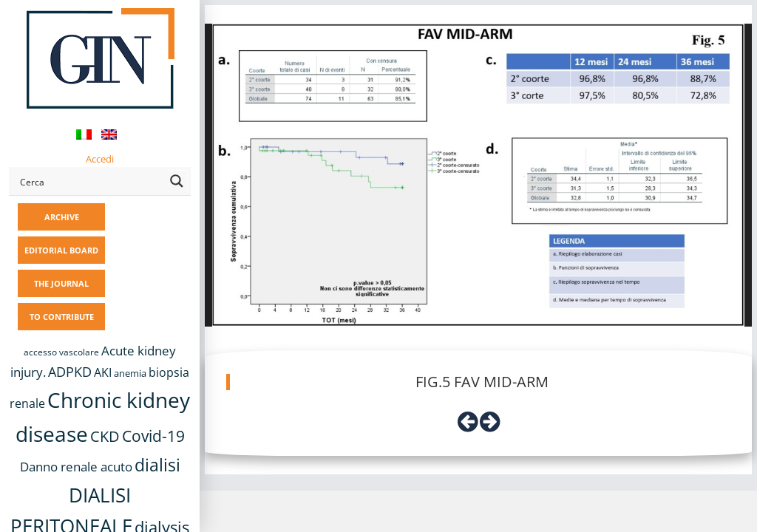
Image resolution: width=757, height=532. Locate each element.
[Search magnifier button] (177, 181)
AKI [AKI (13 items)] (103, 372)
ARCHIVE (62, 217)
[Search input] (90, 181)
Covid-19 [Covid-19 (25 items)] (153, 436)
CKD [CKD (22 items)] (105, 436)
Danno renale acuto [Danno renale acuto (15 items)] (76, 467)
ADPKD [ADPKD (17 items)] (70, 372)
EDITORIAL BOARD (61, 250)
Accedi (100, 159)
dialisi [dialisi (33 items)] (157, 465)
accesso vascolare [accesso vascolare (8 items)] (61, 352)
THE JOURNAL (61, 283)
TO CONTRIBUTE (62, 317)
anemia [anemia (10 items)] (130, 373)
